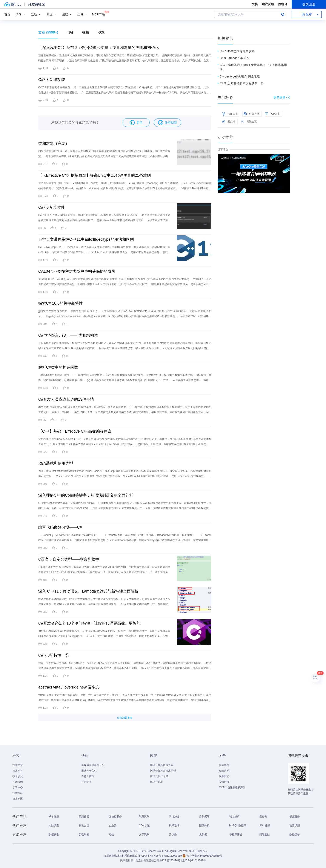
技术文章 (18, 765)
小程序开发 (236, 835)
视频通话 (174, 825)
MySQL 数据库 (238, 825)
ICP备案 (272, 114)
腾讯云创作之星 (159, 776)
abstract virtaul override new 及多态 (69, 687)
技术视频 (18, 782)
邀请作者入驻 (89, 771)
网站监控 (264, 835)
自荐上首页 (88, 776)
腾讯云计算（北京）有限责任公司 (140, 860)
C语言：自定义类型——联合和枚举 (69, 559)
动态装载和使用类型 (56, 463)
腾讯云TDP (157, 782)
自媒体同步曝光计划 (93, 765)
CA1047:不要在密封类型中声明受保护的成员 (77, 271)
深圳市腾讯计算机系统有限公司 (122, 856)
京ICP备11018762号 (194, 860)
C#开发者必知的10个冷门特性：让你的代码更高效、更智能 (89, 623)
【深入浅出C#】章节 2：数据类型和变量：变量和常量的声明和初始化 (98, 48)
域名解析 (234, 816)
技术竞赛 (86, 782)
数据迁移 (295, 835)
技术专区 (18, 799)
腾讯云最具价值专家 (162, 765)
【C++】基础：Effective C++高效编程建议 (75, 431)
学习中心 (18, 787)
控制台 (283, 4)
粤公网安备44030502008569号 (204, 856)
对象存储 (251, 114)
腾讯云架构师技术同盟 (163, 771)
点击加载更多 (125, 718)
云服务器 (230, 114)
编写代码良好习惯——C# (60, 527)
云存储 (263, 816)
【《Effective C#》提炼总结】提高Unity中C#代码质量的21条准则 (95, 175)
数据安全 (54, 835)
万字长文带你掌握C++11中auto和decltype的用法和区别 (86, 239)
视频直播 (295, 816)
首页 (7, 14)
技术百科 (18, 793)
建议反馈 (268, 4)
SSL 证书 (265, 825)
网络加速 (174, 816)
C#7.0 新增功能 (52, 207)
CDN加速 (144, 825)
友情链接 (224, 782)
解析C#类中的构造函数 (58, 367)
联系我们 (224, 776)
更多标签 (282, 97)
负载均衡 (84, 835)
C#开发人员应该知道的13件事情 (66, 399)
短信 (111, 835)
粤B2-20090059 (173, 856)
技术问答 (18, 771)
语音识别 (295, 825)
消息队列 (144, 816)
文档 (255, 4)
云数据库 (204, 816)
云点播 (229, 122)
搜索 (283, 14)
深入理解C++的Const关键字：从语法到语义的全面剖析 (86, 495)
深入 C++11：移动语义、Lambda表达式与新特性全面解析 (88, 591)
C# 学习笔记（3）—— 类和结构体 (68, 335)
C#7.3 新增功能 (52, 80)
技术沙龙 (18, 776)
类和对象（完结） (54, 143)
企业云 (113, 825)
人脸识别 (54, 825)
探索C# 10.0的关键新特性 (61, 303)
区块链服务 (115, 816)
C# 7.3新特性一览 (54, 655)
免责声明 (224, 771)
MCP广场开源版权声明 (232, 787)
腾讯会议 (249, 122)
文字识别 (144, 835)
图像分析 (204, 825)
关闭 (287, 158)
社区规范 (224, 765)
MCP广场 (98, 14)
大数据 (203, 835)
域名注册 (54, 816)
